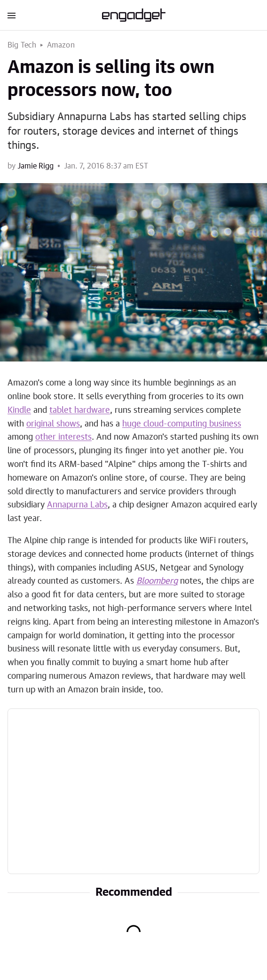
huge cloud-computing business (182, 424)
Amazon (61, 45)
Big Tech (22, 45)
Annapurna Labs (77, 505)
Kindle (19, 410)
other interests (63, 437)
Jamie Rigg (35, 166)
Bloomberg (157, 581)
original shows (53, 424)
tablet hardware (80, 410)
